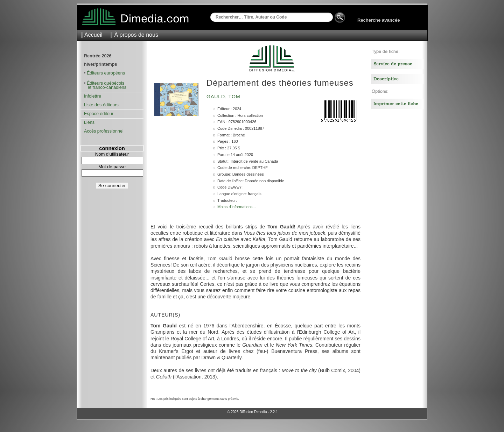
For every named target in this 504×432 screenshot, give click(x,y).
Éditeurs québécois (106, 83)
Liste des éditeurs (101, 105)
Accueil (93, 35)
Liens (89, 122)
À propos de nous (136, 35)
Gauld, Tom (224, 97)
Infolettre (93, 96)
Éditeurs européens (106, 73)
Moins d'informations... (237, 207)
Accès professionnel (104, 131)
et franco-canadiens (105, 87)
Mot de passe (112, 167)
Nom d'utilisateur (112, 154)
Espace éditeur (99, 114)
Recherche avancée (379, 20)
